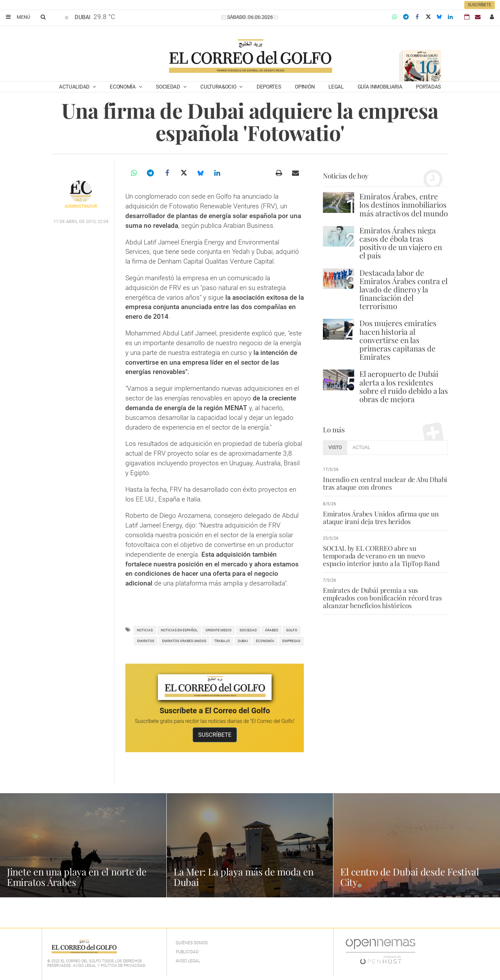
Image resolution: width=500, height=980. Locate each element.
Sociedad (169, 87)
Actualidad (75, 87)
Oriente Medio (219, 630)
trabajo (222, 641)
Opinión (305, 87)
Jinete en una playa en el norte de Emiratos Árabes (77, 877)
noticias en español (179, 630)
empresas (291, 641)
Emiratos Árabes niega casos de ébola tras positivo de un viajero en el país (401, 243)
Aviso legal (188, 961)
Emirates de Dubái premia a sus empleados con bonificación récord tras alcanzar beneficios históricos (382, 598)
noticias (145, 630)
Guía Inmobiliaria (380, 87)
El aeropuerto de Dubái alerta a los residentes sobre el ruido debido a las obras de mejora (404, 386)
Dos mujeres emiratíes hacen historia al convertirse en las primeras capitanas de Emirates (398, 340)
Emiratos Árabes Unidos (184, 641)
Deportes (269, 87)
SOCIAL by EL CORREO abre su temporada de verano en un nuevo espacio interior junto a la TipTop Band (381, 556)
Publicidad (187, 952)
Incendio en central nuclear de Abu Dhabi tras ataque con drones (384, 483)
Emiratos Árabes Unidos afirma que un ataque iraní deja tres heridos (381, 517)
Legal (336, 87)
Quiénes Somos (192, 943)
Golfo (292, 630)
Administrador (81, 206)
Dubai (243, 641)
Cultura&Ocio (219, 87)
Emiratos (146, 641)
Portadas (428, 87)
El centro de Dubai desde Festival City (411, 877)
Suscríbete (480, 5)
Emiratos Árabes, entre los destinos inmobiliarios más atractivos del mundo (404, 205)
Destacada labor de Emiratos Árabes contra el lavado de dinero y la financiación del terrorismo (403, 289)
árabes (272, 630)
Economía (123, 87)
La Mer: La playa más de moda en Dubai (244, 877)
